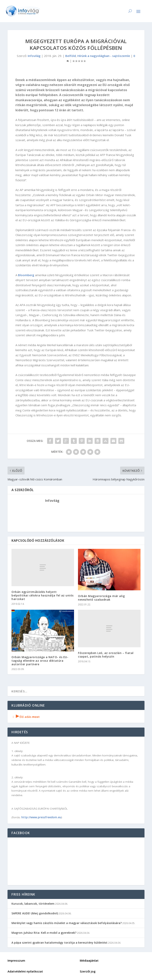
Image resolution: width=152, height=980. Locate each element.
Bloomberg (26, 275)
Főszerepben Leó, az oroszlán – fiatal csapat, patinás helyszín (106, 655)
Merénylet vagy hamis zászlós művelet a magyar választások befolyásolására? (67, 923)
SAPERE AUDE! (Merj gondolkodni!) (35, 913)
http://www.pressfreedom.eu (41, 817)
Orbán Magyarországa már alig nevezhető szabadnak (101, 598)
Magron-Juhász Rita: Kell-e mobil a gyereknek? (44, 933)
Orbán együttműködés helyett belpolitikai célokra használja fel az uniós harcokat (43, 595)
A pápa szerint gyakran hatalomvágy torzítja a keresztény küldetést (59, 943)
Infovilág (34, 56)
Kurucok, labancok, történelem (33, 904)
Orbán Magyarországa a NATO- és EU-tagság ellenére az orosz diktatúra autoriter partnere (40, 661)
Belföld (71, 56)
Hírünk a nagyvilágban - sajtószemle (104, 56)
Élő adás (26, 717)
